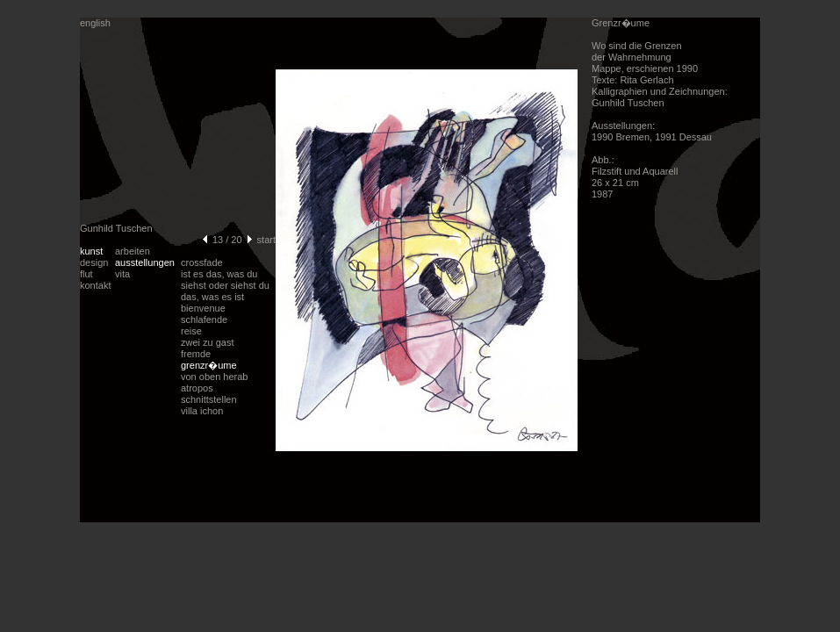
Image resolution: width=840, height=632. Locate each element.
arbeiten (133, 251)
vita (122, 274)
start (266, 240)
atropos (197, 388)
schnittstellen (209, 399)
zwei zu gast (208, 342)
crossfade (202, 262)
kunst (91, 251)
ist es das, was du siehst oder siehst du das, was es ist (225, 285)
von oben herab (214, 377)
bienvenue (203, 308)
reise (191, 331)
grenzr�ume (209, 365)
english (95, 23)
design (94, 262)
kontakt (95, 285)
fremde (196, 354)
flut (86, 274)
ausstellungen (145, 262)
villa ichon (202, 411)
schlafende (204, 320)
